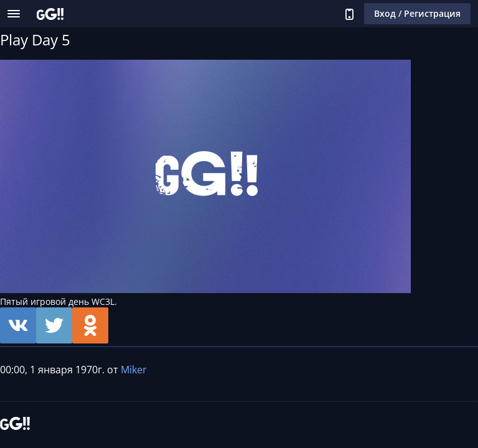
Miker (134, 370)
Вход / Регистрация (417, 13)
